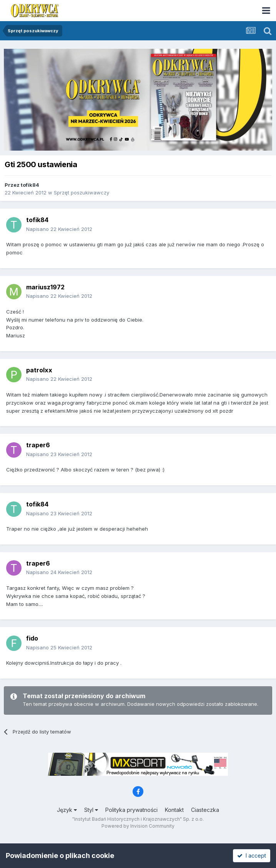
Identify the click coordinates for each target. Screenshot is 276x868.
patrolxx (39, 370)
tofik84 (30, 185)
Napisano (59, 229)
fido (32, 638)
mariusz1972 (45, 287)
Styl (91, 810)
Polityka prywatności (131, 810)
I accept (252, 856)
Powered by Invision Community (138, 826)
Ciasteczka (205, 810)
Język (67, 810)
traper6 (38, 445)
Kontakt (174, 810)
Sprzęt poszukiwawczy (81, 193)
